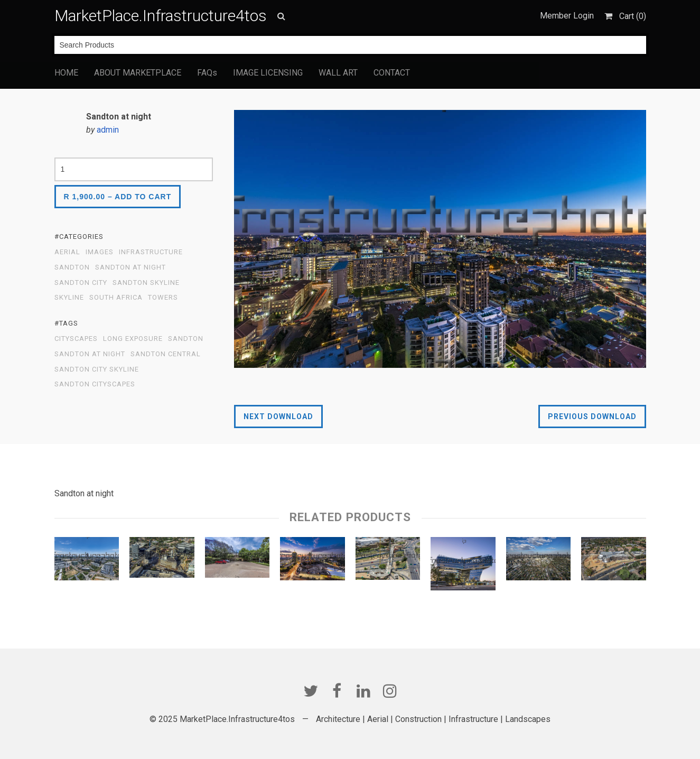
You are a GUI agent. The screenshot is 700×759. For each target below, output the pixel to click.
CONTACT (392, 73)
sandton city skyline (97, 369)
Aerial (67, 252)
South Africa (116, 298)
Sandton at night (90, 354)
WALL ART (338, 73)
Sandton (72, 267)
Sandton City (81, 283)
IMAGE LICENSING (268, 73)
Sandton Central (166, 354)
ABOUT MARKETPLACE (138, 73)
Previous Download (592, 416)
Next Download (278, 416)
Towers (163, 298)
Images (100, 252)
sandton (186, 339)
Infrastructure (151, 252)
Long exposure (133, 339)
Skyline (69, 298)
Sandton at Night (130, 267)
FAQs (207, 73)
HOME (66, 73)
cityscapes (76, 339)
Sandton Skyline (146, 283)
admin (108, 130)
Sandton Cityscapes (95, 384)
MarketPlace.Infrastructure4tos (161, 16)
